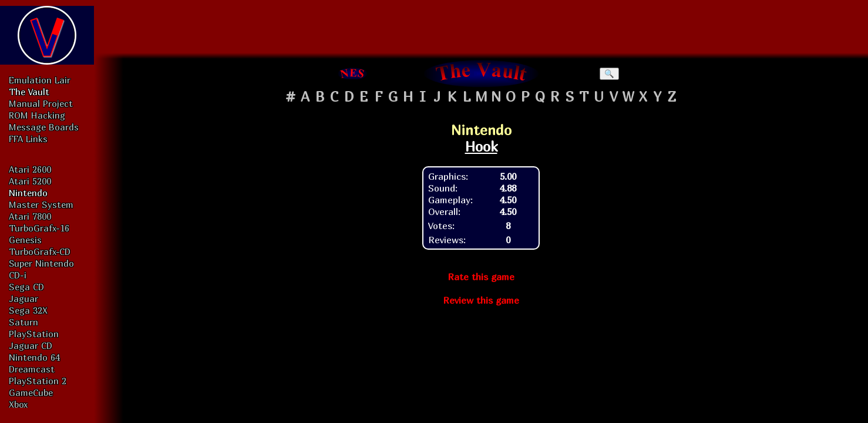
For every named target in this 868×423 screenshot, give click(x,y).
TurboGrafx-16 (39, 228)
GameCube (31, 392)
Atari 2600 (30, 169)
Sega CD (26, 287)
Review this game (481, 300)
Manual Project (41, 103)
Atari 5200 (30, 181)
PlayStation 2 (38, 381)
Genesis (25, 240)
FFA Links (28, 139)
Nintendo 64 (34, 357)
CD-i (18, 275)
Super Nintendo (41, 263)
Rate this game (481, 277)
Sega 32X (28, 310)
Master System (41, 204)
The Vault (29, 92)
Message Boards (44, 127)
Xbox (18, 404)
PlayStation (34, 334)
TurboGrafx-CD (40, 251)
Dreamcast (32, 369)
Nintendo (28, 193)
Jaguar (23, 298)
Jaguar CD (31, 345)
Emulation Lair (40, 80)
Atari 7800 (30, 216)
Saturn (23, 322)
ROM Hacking (37, 115)
